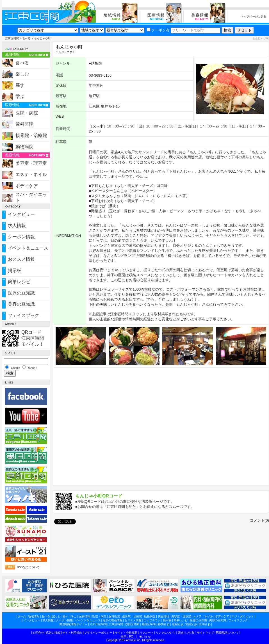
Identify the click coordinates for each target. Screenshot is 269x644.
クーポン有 (158, 30)
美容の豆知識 (21, 304)
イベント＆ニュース (28, 248)
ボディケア (27, 186)
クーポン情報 (21, 237)
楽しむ (22, 74)
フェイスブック (24, 315)
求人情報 (17, 226)
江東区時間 (12, 38)
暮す (20, 85)
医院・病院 (27, 113)
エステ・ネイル (31, 174)
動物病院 (24, 147)
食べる (26, 38)
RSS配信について (29, 567)
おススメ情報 (21, 259)
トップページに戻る (254, 16)
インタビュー (21, 214)
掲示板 (15, 270)
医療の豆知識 (21, 293)
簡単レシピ (19, 282)
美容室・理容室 (31, 163)
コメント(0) (259, 520)
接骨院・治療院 (31, 135)
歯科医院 (24, 124)
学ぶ (20, 96)
